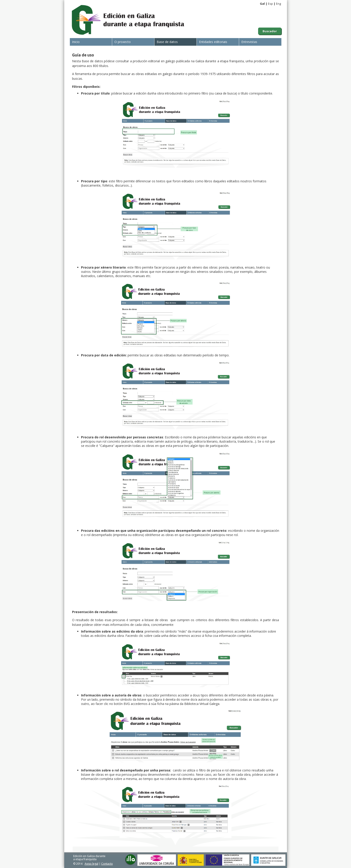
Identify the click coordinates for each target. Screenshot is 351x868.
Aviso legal (91, 864)
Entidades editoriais (213, 42)
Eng (278, 4)
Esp (270, 4)
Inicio (76, 42)
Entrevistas (249, 42)
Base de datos (167, 42)
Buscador (270, 31)
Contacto (107, 864)
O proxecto (123, 42)
